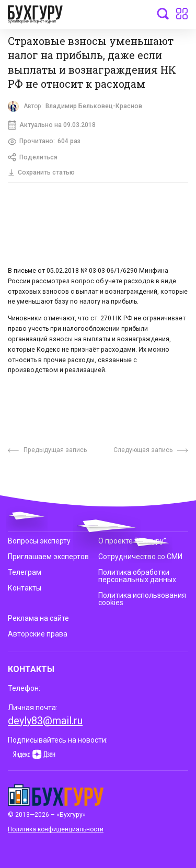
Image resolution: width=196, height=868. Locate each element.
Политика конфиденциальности (56, 829)
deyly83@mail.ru (45, 721)
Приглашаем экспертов (48, 557)
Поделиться (33, 157)
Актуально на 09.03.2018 (52, 125)
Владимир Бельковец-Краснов (94, 106)
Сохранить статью (41, 172)
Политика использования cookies (142, 599)
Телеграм (25, 572)
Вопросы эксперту (39, 540)
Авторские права (38, 634)
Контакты (25, 588)
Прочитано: (44, 142)
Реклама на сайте (38, 618)
